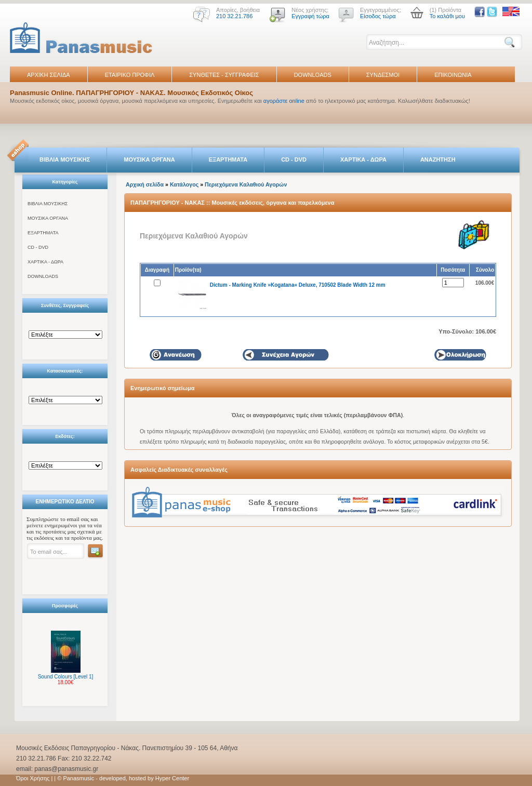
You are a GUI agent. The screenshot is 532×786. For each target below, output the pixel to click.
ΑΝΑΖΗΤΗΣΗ (438, 159)
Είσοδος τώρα (378, 16)
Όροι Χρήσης (33, 778)
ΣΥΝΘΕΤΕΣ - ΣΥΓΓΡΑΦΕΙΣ (224, 75)
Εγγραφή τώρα (310, 16)
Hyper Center (172, 778)
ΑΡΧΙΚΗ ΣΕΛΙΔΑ (49, 75)
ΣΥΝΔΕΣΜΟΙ (383, 75)
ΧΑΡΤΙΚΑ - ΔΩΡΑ (363, 159)
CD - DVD (294, 159)
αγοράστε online (284, 101)
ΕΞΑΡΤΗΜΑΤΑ (228, 159)
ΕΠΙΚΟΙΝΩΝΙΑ (453, 75)
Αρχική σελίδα (145, 184)
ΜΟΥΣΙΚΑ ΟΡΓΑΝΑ (149, 159)
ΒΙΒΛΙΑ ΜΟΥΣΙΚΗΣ (65, 159)
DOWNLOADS (313, 75)
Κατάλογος (184, 184)
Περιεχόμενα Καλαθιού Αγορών (246, 184)
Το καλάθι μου (447, 16)
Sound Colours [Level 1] (66, 677)
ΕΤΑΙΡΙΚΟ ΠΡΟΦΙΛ (130, 75)
